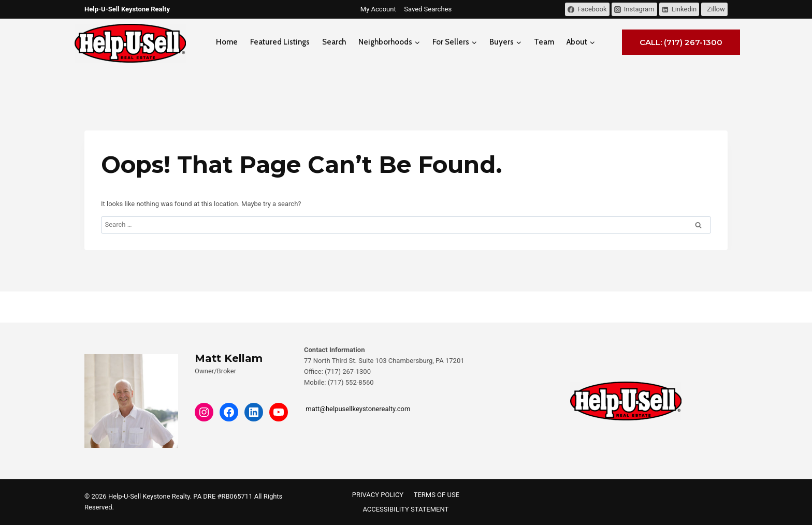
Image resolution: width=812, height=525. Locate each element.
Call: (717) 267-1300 (681, 42)
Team (544, 42)
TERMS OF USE (437, 495)
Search (334, 42)
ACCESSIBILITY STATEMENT (405, 509)
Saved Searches (428, 9)
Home (227, 42)
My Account (378, 9)
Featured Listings (280, 42)
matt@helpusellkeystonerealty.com (357, 409)
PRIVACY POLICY (378, 495)
